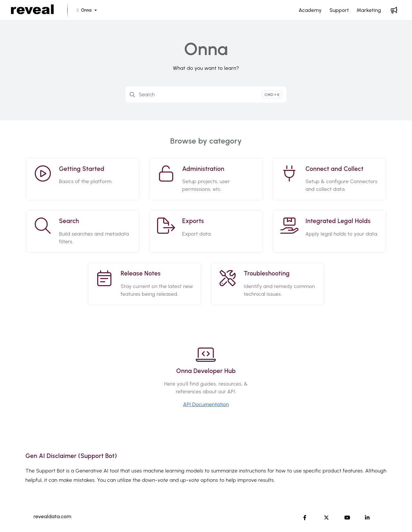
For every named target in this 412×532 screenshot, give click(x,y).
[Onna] (86, 10)
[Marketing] (369, 10)
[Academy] (310, 10)
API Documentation (206, 404)
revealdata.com (52, 516)
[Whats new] (394, 10)
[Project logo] (32, 10)
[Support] (339, 10)
